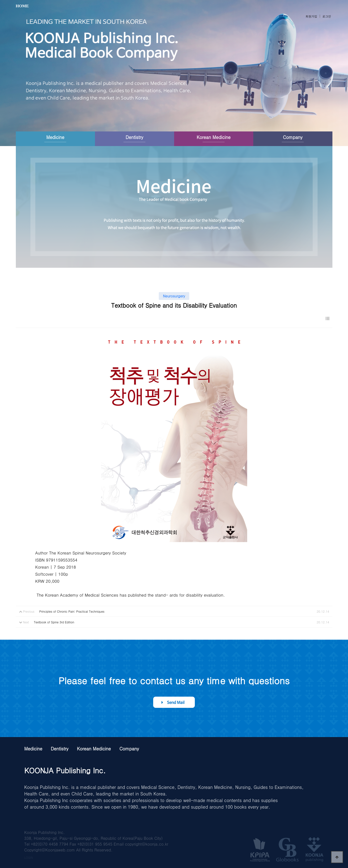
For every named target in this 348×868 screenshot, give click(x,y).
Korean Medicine (213, 137)
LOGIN (29, 857)
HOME (22, 6)
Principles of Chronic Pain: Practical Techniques (72, 611)
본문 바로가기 (0, 0)
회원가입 (311, 16)
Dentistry (134, 137)
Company (293, 137)
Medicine (55, 137)
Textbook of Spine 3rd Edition (54, 622)
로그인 (327, 16)
